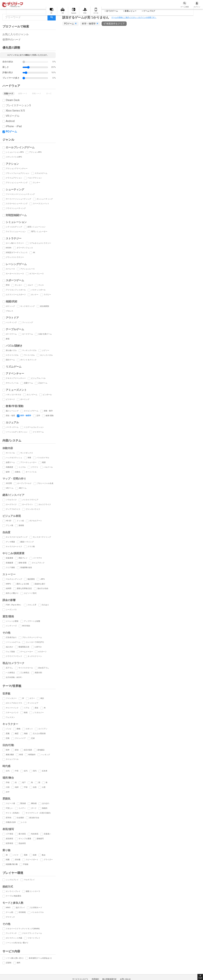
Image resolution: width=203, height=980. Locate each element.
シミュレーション (16, 222)
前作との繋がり (12, 593)
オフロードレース (37, 274)
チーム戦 (10, 912)
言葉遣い (47, 834)
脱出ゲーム (10, 360)
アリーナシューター (28, 462)
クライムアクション (14, 178)
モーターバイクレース (15, 274)
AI (45, 708)
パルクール (48, 467)
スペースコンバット (41, 204)
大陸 (8, 787)
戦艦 (8, 860)
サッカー (19, 285)
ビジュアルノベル (38, 378)
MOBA (9, 248)
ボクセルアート (36, 521)
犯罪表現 (10, 843)
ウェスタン (10, 717)
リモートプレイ (34, 938)
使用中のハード (12, 40)
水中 (8, 792)
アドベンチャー (15, 374)
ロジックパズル (46, 355)
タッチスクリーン (35, 656)
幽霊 (17, 734)
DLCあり (45, 605)
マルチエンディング (14, 579)
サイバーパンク (12, 708)
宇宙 (26, 787)
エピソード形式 (30, 593)
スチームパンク (12, 713)
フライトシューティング (16, 208)
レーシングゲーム (16, 264)
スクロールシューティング (17, 204)
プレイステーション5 (18, 105)
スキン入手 (32, 605)
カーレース (10, 269)
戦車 (35, 855)
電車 (26, 855)
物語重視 (31, 579)
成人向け (10, 647)
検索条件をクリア (116, 24)
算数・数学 (48, 411)
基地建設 (41, 750)
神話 (42, 698)
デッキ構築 (10, 542)
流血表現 (22, 843)
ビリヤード (10, 399)
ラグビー (47, 295)
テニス (41, 285)
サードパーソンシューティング (19, 199)
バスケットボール (38, 290)
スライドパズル (12, 355)
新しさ (6, 67)
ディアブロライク (13, 509)
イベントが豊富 (12, 621)
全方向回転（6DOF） (14, 677)
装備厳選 (10, 563)
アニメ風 (10, 525)
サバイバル (10, 453)
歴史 (37, 708)
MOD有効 (26, 626)
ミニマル (22, 467)
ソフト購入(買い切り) (15, 958)
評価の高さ (8, 72)
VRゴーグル (13, 116)
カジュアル (12, 422)
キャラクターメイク (14, 547)
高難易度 (10, 467)
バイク (16, 855)
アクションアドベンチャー (17, 169)
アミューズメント (16, 390)
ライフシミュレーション (16, 232)
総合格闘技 (45, 306)
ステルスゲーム (41, 173)
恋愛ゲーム (28, 383)
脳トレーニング (12, 411)
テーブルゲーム (15, 329)
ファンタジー (11, 698)
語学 (38, 416)
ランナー (37, 183)
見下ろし (10, 668)
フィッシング (28, 322)
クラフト (35, 467)
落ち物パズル (11, 350)
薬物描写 (40, 839)
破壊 (8, 472)
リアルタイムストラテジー (40, 243)
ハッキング (45, 755)
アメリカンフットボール (16, 290)
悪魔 (8, 734)
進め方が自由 (43, 588)
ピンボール (47, 395)
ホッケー (35, 295)
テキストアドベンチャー (16, 378)
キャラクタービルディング (17, 537)
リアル (27, 708)
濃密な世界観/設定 (24, 588)
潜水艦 (18, 860)
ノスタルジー (38, 713)
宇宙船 (26, 864)
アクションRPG (35, 152)
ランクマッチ (11, 933)
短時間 (9, 588)
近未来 (45, 771)
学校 (8, 782)
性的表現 (35, 834)
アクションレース (28, 269)
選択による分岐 (23, 584)
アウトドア (12, 318)
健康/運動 (50, 416)
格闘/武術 (11, 301)
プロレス (10, 311)
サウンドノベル (12, 383)
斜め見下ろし (44, 668)
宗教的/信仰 (11, 822)
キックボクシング (28, 306)
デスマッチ (10, 917)
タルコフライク (45, 504)
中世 (17, 771)
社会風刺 (20, 818)
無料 (19, 963)
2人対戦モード (36, 908)
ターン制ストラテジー (15, 243)
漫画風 (21, 525)
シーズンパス (11, 610)
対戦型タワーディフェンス (17, 253)
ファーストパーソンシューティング (20, 194)
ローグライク (11, 504)
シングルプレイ (12, 880)
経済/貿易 (28, 750)
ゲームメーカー (27, 652)
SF (23, 698)
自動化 (18, 472)
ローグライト (28, 504)
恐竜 (8, 738)
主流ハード (9, 94)
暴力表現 (22, 834)
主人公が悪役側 (39, 734)
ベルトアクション (35, 178)
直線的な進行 (40, 584)
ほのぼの (46, 803)
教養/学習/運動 (15, 406)
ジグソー (46, 350)
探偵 (17, 750)
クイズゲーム (38, 432)
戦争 (8, 750)
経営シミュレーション (37, 227)
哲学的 (9, 818)
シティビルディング (14, 227)
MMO (8, 908)
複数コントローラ (33, 891)
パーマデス (37, 558)
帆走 (44, 855)
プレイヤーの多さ (11, 78)
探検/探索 (23, 563)
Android (10, 121)
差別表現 (10, 839)
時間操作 (32, 755)
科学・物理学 (26, 416)
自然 (35, 787)
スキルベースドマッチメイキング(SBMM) (23, 929)
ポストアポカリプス (14, 703)
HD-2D (9, 521)
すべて (49, 94)
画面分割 (38, 673)
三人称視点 (25, 673)
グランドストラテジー (15, 257)
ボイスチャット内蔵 (14, 938)
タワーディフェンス (25, 248)
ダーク (34, 808)
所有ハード (37, 94)
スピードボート (32, 860)
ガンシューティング (45, 199)
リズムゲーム (14, 367)
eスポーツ (42, 652)
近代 (26, 771)
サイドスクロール (26, 668)
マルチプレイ (29, 880)
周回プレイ (23, 558)
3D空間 (9, 483)
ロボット (29, 729)
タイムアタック (38, 563)
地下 (24, 782)
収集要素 (10, 558)
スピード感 (10, 803)
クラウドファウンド (14, 656)
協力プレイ (20, 908)
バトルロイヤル (43, 458)
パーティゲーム (12, 427)
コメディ (22, 808)
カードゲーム (28, 334)
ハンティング (11, 322)
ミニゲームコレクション (34, 427)
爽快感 (34, 803)
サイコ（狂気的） (13, 813)
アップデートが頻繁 (32, 621)
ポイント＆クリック (28, 360)
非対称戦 (22, 912)
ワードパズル (29, 355)
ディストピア (33, 703)
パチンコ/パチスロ (14, 395)
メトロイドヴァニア (30, 500)
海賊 (26, 734)
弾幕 (29, 458)
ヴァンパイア (20, 738)
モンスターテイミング (42, 537)
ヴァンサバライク (33, 509)
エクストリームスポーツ (16, 295)
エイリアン (43, 729)
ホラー (32, 698)
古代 (8, 771)
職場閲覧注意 (24, 647)
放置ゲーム (10, 462)
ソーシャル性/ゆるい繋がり (17, 943)
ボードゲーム (11, 334)
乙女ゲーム (43, 383)
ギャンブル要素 (25, 839)
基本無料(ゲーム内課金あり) (40, 958)
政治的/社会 (34, 818)
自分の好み (8, 62)
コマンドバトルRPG (14, 157)
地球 (17, 787)
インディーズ (11, 626)
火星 (44, 787)
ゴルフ (30, 285)
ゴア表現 (10, 834)
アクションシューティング (17, 183)
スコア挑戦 (10, 568)
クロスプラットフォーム (32, 933)
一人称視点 (10, 673)
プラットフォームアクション (18, 173)
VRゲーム (10, 488)
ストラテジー (14, 238)
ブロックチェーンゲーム (32, 637)
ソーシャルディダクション (17, 432)
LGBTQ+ (38, 647)
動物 (19, 729)
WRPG (8, 584)
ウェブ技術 (10, 652)
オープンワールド (24, 483)
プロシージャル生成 (45, 483)
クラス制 (31, 547)
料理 (21, 755)
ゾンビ (9, 729)
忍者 (33, 738)
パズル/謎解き (14, 346)
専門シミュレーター (39, 232)
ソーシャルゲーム (13, 642)
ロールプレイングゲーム (20, 147)
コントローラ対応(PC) (35, 642)
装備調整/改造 (26, 568)
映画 (26, 713)
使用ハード (23, 94)
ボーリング (25, 399)
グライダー (48, 860)
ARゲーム (23, 488)
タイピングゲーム (31, 411)
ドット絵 (20, 521)
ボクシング (10, 306)
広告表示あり (11, 637)
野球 (8, 285)
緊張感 (23, 803)
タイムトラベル (12, 759)
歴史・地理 (10, 416)
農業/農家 (10, 755)
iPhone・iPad (14, 126)
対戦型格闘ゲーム (16, 215)
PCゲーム (11, 132)
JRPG (42, 579)
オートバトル (31, 472)
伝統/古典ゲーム (45, 334)
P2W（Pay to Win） (14, 605)
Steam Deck (13, 100)
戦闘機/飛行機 (12, 864)
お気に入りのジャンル (16, 34)
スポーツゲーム (15, 280)
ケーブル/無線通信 (14, 896)
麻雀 (8, 339)
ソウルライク (11, 500)
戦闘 (44, 462)
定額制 (9, 963)
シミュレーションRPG (15, 152)
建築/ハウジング (27, 542)
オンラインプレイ (13, 891)
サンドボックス (27, 453)
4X (34, 253)
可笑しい (10, 808)
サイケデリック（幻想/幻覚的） (39, 813)
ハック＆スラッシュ (14, 458)
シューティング (15, 190)
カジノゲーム (32, 395)
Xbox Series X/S (15, 111)
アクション (12, 164)
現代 (35, 771)
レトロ (24, 822)
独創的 (45, 808)
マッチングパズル (29, 350)
